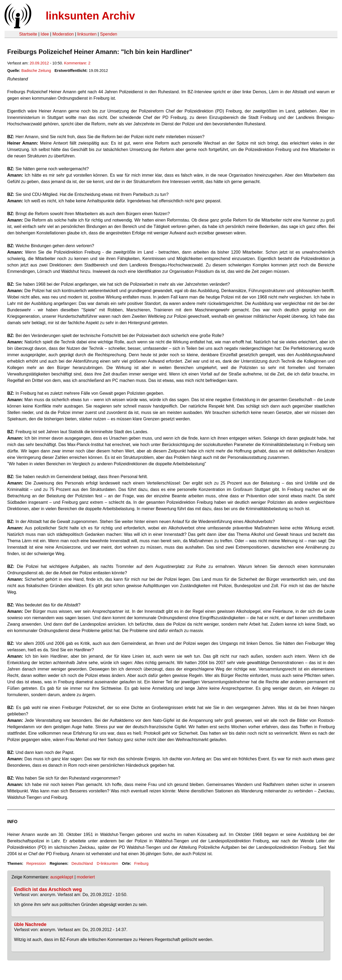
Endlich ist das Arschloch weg (48, 889)
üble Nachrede (30, 924)
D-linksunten (107, 863)
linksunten (87, 34)
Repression (36, 863)
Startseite (28, 34)
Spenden (108, 34)
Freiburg (141, 863)
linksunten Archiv (90, 16)
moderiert (86, 877)
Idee (45, 34)
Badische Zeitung (36, 71)
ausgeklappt (62, 877)
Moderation (63, 34)
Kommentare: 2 (77, 63)
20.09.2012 (39, 63)
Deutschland (82, 863)
